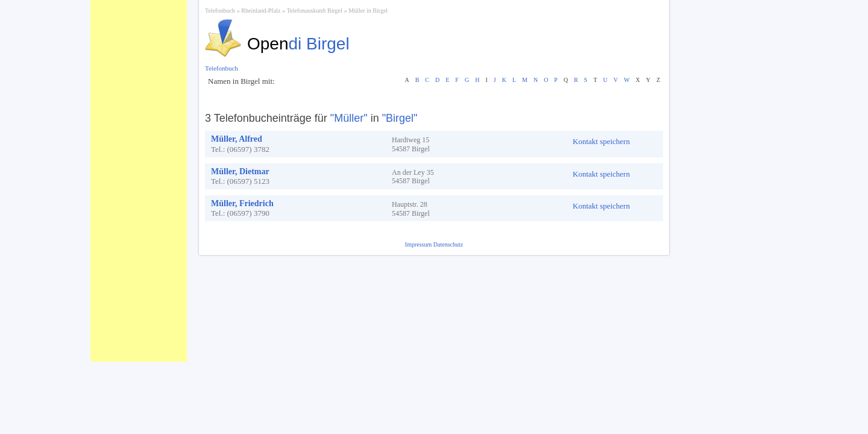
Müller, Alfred (237, 139)
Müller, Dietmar (240, 171)
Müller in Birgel (368, 11)
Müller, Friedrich (242, 203)
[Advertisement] (139, 181)
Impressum (419, 244)
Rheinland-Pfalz (261, 11)
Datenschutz (448, 244)
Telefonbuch (220, 11)
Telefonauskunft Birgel (315, 11)
